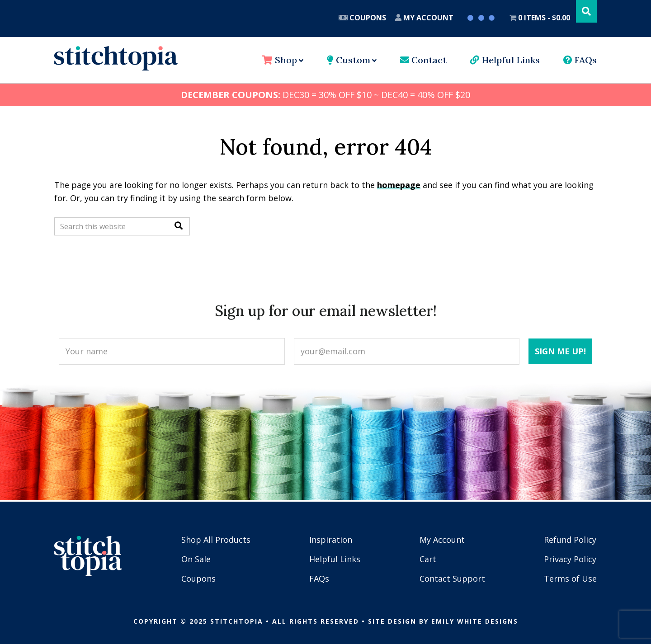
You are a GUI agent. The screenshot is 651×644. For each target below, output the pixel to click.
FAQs (580, 60)
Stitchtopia (116, 58)
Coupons (362, 18)
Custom (349, 60)
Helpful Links (505, 60)
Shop (280, 60)
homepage (399, 185)
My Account (424, 18)
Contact (423, 60)
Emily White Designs (475, 621)
